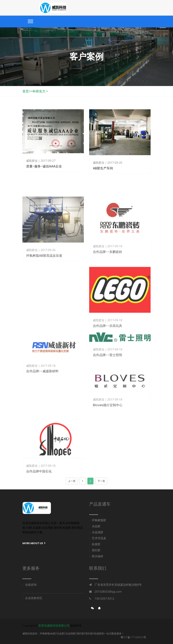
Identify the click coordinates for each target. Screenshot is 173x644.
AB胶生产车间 (103, 168)
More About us (34, 543)
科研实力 (39, 91)
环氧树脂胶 (99, 521)
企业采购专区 (34, 598)
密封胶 (96, 551)
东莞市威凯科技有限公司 (54, 626)
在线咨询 (31, 585)
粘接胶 (96, 545)
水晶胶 (96, 527)
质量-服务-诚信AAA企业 (44, 166)
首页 (26, 91)
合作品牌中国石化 (39, 486)
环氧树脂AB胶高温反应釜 (44, 273)
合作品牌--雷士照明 (108, 363)
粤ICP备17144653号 (133, 637)
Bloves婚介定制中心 (108, 416)
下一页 (101, 481)
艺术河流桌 (99, 539)
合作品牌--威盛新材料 (42, 383)
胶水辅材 (98, 557)
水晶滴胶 (98, 533)
